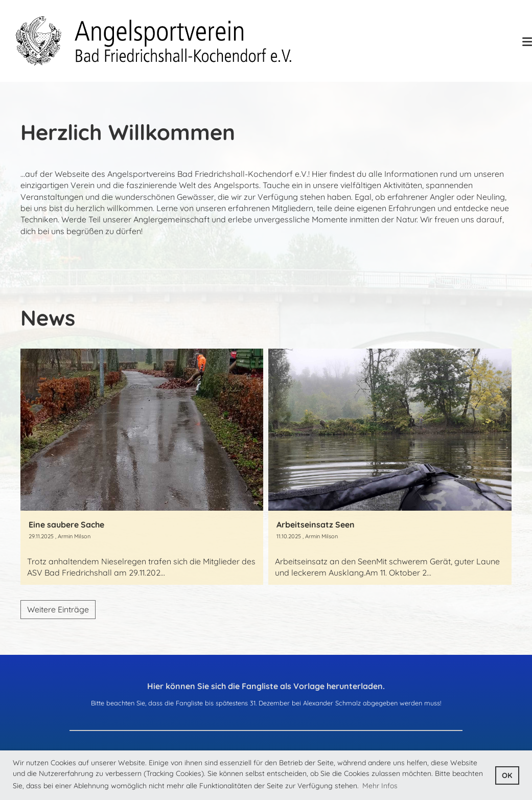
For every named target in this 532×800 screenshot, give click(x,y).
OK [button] (507, 775)
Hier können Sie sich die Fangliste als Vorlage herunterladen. (266, 686)
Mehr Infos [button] (380, 786)
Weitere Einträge (58, 609)
